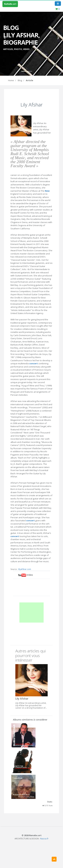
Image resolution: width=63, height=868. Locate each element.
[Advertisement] (32, 613)
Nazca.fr (44, 839)
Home (11, 80)
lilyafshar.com (25, 569)
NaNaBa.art (10, 4)
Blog (20, 80)
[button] (5, 38)
